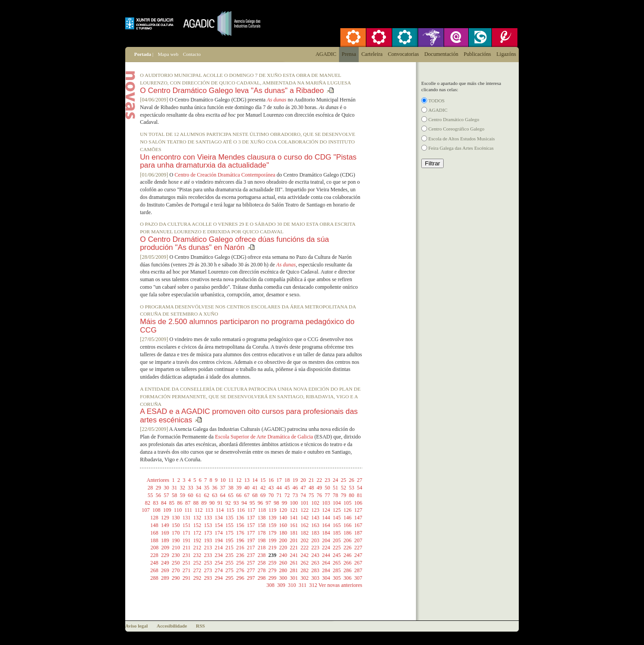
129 (165, 518)
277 (251, 570)
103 (326, 503)
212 (197, 548)
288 (154, 578)
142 (305, 518)
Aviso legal (136, 626)
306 (347, 578)
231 (186, 555)
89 (204, 503)
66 (239, 495)
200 (283, 540)
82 (148, 503)
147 (358, 518)
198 (262, 540)
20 (303, 480)
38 (231, 488)
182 (305, 533)
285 (337, 570)
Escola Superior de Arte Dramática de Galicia (264, 437)
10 (223, 480)
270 (176, 570)
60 (191, 495)
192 (197, 540)
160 (283, 525)
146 (347, 518)
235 (229, 555)
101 (305, 503)
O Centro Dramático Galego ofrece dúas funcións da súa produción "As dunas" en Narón (235, 243)
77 (327, 495)
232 (197, 555)
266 (347, 563)
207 (358, 540)
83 (156, 503)
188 (154, 540)
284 (326, 570)
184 (326, 533)
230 (176, 555)
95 (252, 503)
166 (347, 525)
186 (347, 533)
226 (347, 548)
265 (337, 563)
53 (352, 488)
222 (305, 548)
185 (337, 533)
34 (199, 488)
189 (165, 540)
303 (315, 578)
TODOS (436, 101)
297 (251, 578)
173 (208, 533)
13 (247, 480)
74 (303, 495)
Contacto (192, 54)
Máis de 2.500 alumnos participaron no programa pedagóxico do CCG (247, 326)
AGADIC (438, 110)
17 (279, 480)
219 (272, 548)
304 (326, 578)
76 (319, 495)
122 (305, 510)
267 (358, 563)
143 (315, 518)
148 (154, 525)
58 (174, 495)
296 (240, 578)
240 (283, 555)
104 (337, 503)
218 (262, 548)
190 (176, 540)
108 (157, 510)
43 (271, 488)
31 (174, 488)
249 (165, 563)
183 (315, 533)
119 (272, 510)
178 (262, 533)
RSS (200, 626)
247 (358, 555)
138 (262, 518)
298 (262, 578)
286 (347, 570)
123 (315, 510)
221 (294, 548)
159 (272, 525)
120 (283, 510)
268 (154, 570)
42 (263, 488)
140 (283, 518)
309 (281, 585)
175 (229, 533)
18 (287, 480)
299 (272, 578)
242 (305, 555)
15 (263, 480)
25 (343, 480)
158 (262, 525)
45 (287, 488)
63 (215, 495)
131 (186, 518)
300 (283, 578)
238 (262, 555)
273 (208, 570)
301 (294, 578)
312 (313, 585)
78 (335, 495)
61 (199, 495)
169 (165, 533)
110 (178, 510)
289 (165, 578)
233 (208, 555)
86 (180, 503)
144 (326, 518)
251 (186, 563)
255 (229, 563)
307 (358, 578)
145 (337, 518)
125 (337, 510)
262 (305, 563)
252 (197, 563)
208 (154, 548)
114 (220, 510)
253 (208, 563)
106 (358, 503)
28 (150, 488)
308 (271, 585)
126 (347, 510)
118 (262, 510)
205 (337, 540)
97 (268, 503)
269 (165, 570)
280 (283, 570)
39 (239, 488)
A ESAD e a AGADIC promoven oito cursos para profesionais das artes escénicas (249, 415)
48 (311, 488)
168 (154, 533)
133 (208, 518)
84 (164, 503)
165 (337, 525)
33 (191, 488)
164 (326, 525)
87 (188, 503)
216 (240, 548)
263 (315, 563)
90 (212, 503)
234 (219, 555)
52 (343, 488)
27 (360, 480)
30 (166, 488)
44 (279, 488)
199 (272, 540)
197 (251, 540)
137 (251, 518)
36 (215, 488)
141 (294, 518)
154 (219, 525)
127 (358, 510)
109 (167, 510)
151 (186, 525)
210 (176, 548)
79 (343, 495)
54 (360, 488)
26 (352, 480)
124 (326, 510)
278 (262, 570)
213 (208, 548)
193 (208, 540)
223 (315, 548)
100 (294, 503)
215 (229, 548)
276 (240, 570)
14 (255, 480)
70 (271, 495)
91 (220, 503)
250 (176, 563)
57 (166, 495)
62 (207, 495)
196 (240, 540)
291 (186, 578)
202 (305, 540)
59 (182, 495)
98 (276, 503)
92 (228, 503)
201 (294, 540)
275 (229, 570)
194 (219, 540)
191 (186, 540)
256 (240, 563)
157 (251, 525)
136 (240, 518)
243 (315, 555)
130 (176, 518)
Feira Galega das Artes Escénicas (461, 148)
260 (283, 563)
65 (231, 495)
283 (315, 570)
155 (229, 525)
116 (241, 510)
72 (287, 495)
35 (207, 488)
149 (165, 525)
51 (335, 488)
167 (358, 525)
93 (236, 503)
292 (197, 578)
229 (165, 555)
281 (294, 570)
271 (186, 570)
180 (283, 533)
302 (305, 578)
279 (272, 570)
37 (223, 488)
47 (303, 488)
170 (176, 533)
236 (240, 555)
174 (219, 533)
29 (158, 488)
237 (251, 555)
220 (283, 548)
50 (327, 488)
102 (315, 503)
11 (231, 480)
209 (165, 548)
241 (294, 555)
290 (176, 578)
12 (239, 480)
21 (311, 480)
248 (154, 563)
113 (209, 510)
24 (335, 480)
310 (292, 585)
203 (315, 540)
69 (263, 495)
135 (229, 518)
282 (305, 570)
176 (240, 533)
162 (305, 525)
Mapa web (168, 54)
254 (219, 563)
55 (150, 495)
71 (279, 495)
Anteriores (158, 480)
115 (230, 510)
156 (240, 525)
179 (272, 533)
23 (327, 480)
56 (158, 495)
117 (251, 510)
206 (347, 540)
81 (360, 495)
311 (303, 585)
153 (208, 525)
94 (244, 503)
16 (271, 480)
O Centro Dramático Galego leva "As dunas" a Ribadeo (232, 91)
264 (326, 563)
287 (358, 570)
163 (315, 525)
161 (294, 525)
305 (337, 578)
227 (358, 548)
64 (223, 495)
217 (251, 548)
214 (219, 548)
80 (352, 495)
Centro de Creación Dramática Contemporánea (225, 175)
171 (186, 533)
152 (197, 525)
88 (196, 503)
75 (311, 495)
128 (154, 518)
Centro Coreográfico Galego (456, 129)
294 (219, 578)
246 (347, 555)
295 (229, 578)
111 (188, 510)
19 (295, 480)
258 (262, 563)
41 (255, 488)
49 (319, 488)
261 (294, 563)
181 (294, 533)
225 (337, 548)
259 (272, 563)
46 (295, 488)
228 (154, 555)
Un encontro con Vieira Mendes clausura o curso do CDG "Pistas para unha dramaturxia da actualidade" (248, 161)
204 (326, 540)
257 (251, 563)
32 (182, 488)
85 (172, 503)
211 (186, 548)
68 (255, 495)
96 (260, 503)
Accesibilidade (172, 626)
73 (295, 495)
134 (219, 518)
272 (197, 570)
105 (347, 503)
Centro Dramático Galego (454, 119)
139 (272, 518)
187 (358, 533)
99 (284, 503)
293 (208, 578)
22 (319, 480)
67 (247, 495)
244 (326, 555)
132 (197, 518)
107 (146, 510)
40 (247, 488)
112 (199, 510)
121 (294, 510)
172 (197, 533)
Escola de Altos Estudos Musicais (462, 139)
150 (176, 525)
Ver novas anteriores (340, 585)
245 (337, 555)
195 (229, 540)
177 (251, 533)
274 (219, 570)
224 (326, 548)
